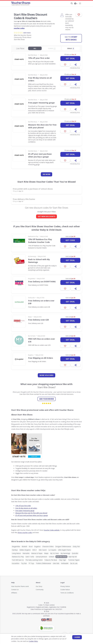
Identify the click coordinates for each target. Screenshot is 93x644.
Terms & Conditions (67, 592)
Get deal (70, 58)
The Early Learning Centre (34, 559)
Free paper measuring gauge (41, 102)
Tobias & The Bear (51, 559)
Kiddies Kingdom (25, 549)
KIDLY (34, 549)
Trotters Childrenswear (43, 562)
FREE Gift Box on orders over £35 (42, 339)
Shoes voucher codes (25, 532)
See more (46, 174)
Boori (31, 546)
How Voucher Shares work (20, 585)
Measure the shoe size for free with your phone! (42, 125)
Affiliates (14, 592)
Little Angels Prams (64, 549)
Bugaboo (31, 354)
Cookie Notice (65, 589)
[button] (76, 4)
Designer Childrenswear (63, 546)
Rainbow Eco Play (33, 236)
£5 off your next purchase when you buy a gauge (40, 154)
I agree (77, 637)
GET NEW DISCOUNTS (46, 216)
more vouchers (46, 374)
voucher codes (19, 28)
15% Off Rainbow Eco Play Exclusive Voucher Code (40, 240)
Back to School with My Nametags (39, 260)
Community (40, 589)
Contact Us (15, 589)
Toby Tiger (62, 559)
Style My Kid (73, 556)
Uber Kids (56, 562)
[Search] (72, 3)
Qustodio (75, 552)
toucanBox (16, 562)
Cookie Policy (27, 641)
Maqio (30, 316)
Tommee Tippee (74, 559)
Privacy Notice (65, 585)
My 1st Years (32, 335)
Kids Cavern (43, 549)
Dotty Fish (76, 546)
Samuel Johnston (41, 556)
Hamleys (15, 549)
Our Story (39, 585)
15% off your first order (39, 57)
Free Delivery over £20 (38, 319)
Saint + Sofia (30, 556)
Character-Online (48, 546)
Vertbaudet (31, 297)
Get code (70, 239)
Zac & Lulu (74, 562)
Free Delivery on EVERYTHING (42, 281)
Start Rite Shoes (71, 37)
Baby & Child (44, 54)
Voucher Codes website (52, 529)
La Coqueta (52, 549)
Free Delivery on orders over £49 (41, 301)
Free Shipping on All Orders (41, 357)
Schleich (52, 556)
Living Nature (16, 552)
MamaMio (26, 552)
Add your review (47, 398)
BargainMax (32, 278)
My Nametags (32, 256)
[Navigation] (80, 3)
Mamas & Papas (37, 552)
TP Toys (31, 562)
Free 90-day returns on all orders (40, 78)
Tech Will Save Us (18, 559)
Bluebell (24, 546)
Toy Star (24, 562)
